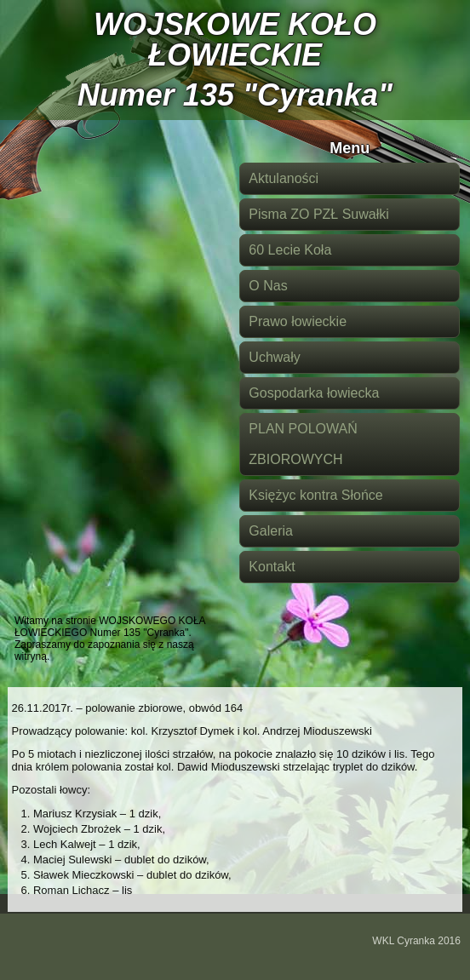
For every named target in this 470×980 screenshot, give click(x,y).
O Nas (268, 286)
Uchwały (274, 357)
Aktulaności (284, 178)
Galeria (271, 531)
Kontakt (272, 567)
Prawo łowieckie (298, 321)
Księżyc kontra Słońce (315, 495)
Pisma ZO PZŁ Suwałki (318, 214)
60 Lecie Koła (290, 250)
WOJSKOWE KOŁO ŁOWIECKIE (235, 40)
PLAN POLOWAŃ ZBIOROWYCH (303, 444)
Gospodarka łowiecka (314, 393)
